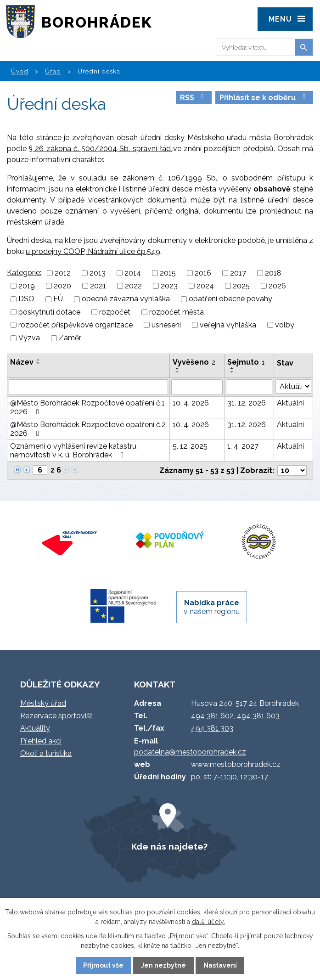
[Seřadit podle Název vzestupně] (39, 360)
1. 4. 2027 (243, 446)
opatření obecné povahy (230, 299)
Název (22, 362)
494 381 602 (212, 716)
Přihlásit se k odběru (264, 98)
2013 (98, 273)
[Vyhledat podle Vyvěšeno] (197, 387)
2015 (168, 273)
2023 (169, 286)
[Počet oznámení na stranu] (292, 470)
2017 (238, 273)
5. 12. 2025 (190, 446)
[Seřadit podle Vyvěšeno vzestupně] (178, 368)
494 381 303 (212, 728)
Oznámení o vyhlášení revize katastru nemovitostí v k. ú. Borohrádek (73, 451)
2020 (62, 286)
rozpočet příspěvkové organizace (76, 325)
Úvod (20, 71)
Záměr (70, 338)
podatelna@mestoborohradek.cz (190, 752)
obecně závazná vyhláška (126, 299)
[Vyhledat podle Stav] (294, 386)
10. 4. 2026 (191, 403)
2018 (273, 273)
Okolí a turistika (46, 753)
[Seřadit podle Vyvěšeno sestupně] (178, 372)
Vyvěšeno (194, 362)
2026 (277, 286)
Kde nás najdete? (169, 846)
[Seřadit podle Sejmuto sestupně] (232, 372)
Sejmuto (246, 362)
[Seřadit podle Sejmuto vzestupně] (232, 368)
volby (285, 325)
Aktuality (35, 728)
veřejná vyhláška (228, 325)
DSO (26, 299)
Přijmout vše (103, 965)
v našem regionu (212, 607)
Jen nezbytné (163, 965)
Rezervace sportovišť (56, 716)
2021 (98, 286)
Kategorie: (24, 273)
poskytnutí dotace (49, 312)
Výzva (29, 338)
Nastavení (220, 965)
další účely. (208, 922)
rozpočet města (177, 312)
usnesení (166, 325)
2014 (133, 273)
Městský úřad (43, 703)
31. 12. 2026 (247, 403)
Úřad (53, 71)
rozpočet (115, 312)
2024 (205, 286)
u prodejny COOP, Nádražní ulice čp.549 (93, 251)
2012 (63, 273)
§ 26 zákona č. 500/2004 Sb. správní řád (100, 149)
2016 (203, 273)
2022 (133, 286)
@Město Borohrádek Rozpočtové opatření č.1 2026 (87, 407)
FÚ (58, 299)
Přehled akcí (41, 741)
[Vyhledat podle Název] (88, 387)
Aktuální (290, 403)
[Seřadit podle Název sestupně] (39, 363)
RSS (194, 98)
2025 (241, 286)
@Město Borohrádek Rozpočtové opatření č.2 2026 (88, 429)
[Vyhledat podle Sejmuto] (249, 387)
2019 (27, 286)
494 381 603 (258, 716)
